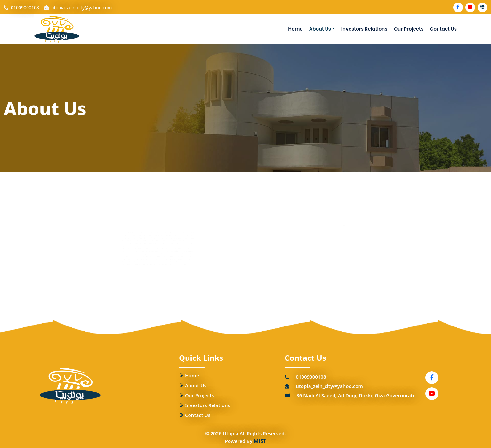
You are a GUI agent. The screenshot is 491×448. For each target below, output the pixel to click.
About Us (320, 29)
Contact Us (443, 29)
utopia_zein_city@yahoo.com (81, 8)
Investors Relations (364, 29)
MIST (260, 441)
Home (295, 29)
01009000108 (25, 8)
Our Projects (409, 29)
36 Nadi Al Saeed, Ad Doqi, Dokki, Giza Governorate (356, 395)
